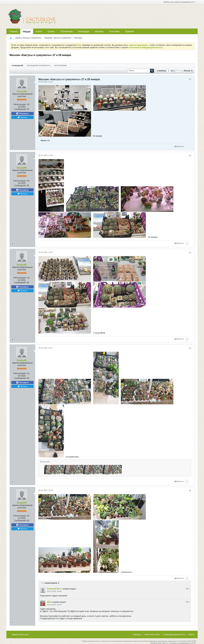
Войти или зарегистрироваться (180, 2)
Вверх (192, 635)
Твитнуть (23, 117)
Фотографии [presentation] (60, 66)
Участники (114, 31)
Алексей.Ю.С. (55, 589)
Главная (13, 31)
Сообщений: (20, 109)
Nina (49, 602)
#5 (190, 491)
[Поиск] (141, 71)
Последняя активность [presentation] (39, 66)
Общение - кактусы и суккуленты (58, 38)
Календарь (84, 31)
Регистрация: (20, 104)
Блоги (39, 31)
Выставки (78, 38)
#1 (190, 79)
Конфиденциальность (174, 635)
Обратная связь (152, 635)
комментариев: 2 (52, 583)
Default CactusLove (21, 635)
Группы (51, 31)
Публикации (66, 31)
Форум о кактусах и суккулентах (28, 38)
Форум (27, 32)
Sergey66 (22, 91)
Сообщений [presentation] (17, 66)
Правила (129, 31)
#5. (188, 589)
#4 (190, 348)
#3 (190, 253)
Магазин (99, 31)
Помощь (137, 635)
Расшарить (22, 114)
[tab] (17, 65)
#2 (190, 156)
